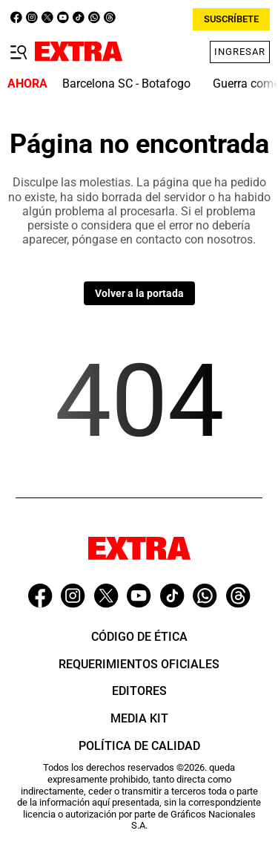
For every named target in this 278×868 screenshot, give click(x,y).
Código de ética (139, 637)
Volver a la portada (139, 293)
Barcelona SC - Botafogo (126, 84)
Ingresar (240, 52)
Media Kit (139, 718)
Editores (139, 691)
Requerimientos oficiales (139, 664)
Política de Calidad (139, 746)
